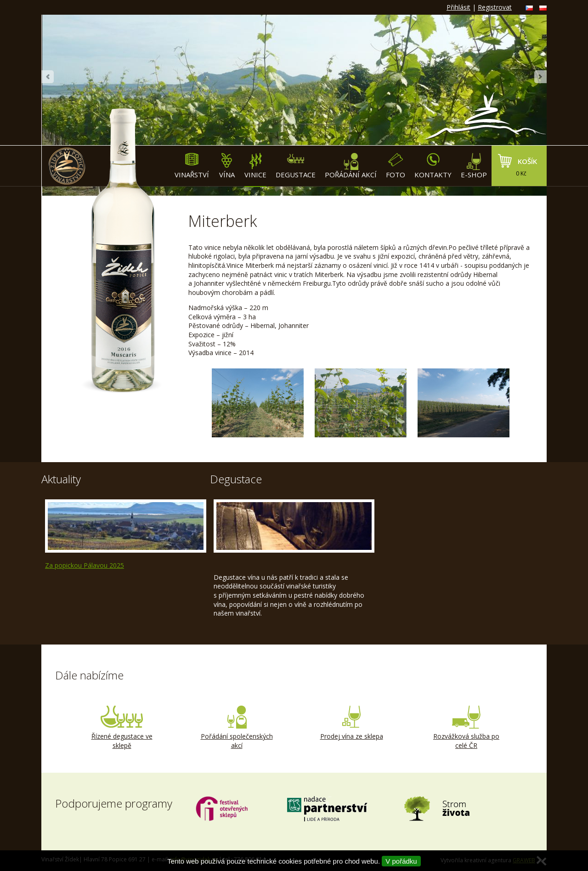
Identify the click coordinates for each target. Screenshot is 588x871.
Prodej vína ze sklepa (351, 723)
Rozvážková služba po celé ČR (466, 728)
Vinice (255, 166)
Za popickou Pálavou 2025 (85, 565)
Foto (396, 166)
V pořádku (401, 861)
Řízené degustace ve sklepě (122, 728)
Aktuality (61, 479)
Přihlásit (458, 7)
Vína (227, 166)
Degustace (296, 166)
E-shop (474, 166)
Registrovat (495, 7)
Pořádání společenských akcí (237, 728)
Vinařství (192, 166)
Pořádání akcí (351, 166)
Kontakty (433, 166)
